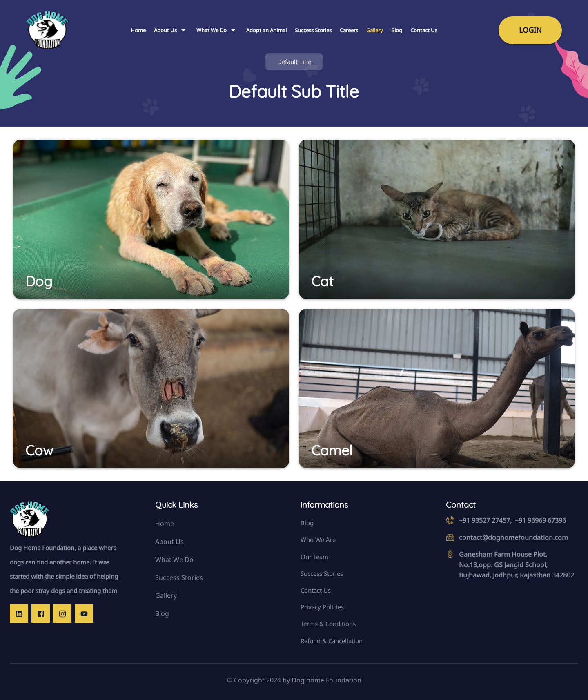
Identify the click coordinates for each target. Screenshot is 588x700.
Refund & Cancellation (332, 641)
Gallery (375, 30)
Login (530, 30)
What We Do (217, 30)
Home (138, 30)
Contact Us (424, 30)
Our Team (314, 557)
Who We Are (318, 539)
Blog (397, 30)
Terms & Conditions (328, 624)
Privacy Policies (322, 607)
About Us (171, 30)
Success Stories (313, 30)
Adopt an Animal (266, 30)
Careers (349, 30)
